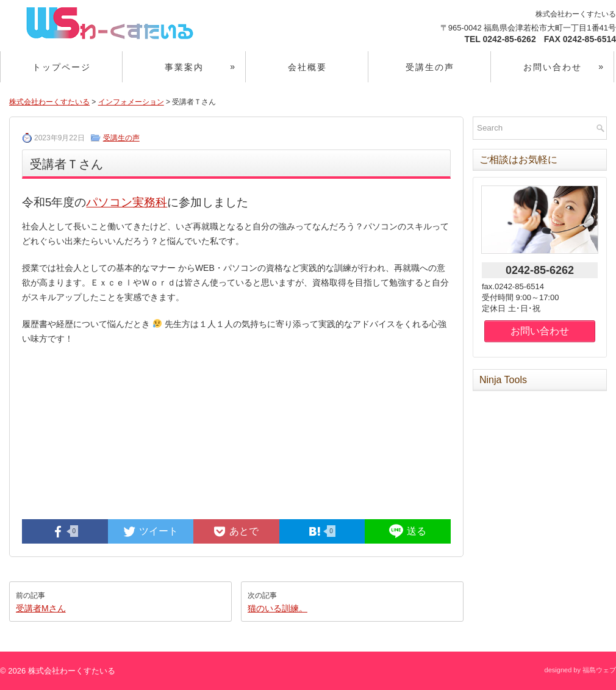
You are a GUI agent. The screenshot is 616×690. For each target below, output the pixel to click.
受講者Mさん (41, 608)
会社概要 (307, 67)
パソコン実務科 (127, 202)
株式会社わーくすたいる (49, 102)
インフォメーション (131, 102)
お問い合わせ (568, 62)
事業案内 (205, 62)
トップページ (62, 67)
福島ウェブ (599, 670)
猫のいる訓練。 (278, 608)
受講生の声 (430, 67)
